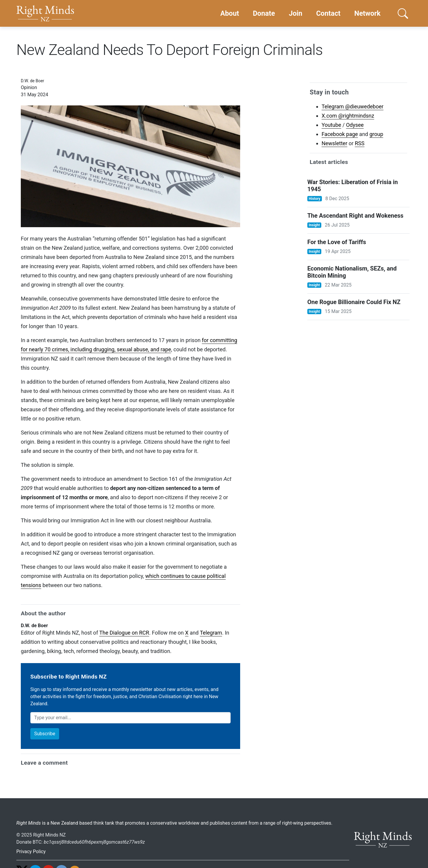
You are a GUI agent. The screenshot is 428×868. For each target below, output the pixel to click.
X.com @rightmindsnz (348, 116)
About (230, 13)
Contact (328, 13)
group (376, 134)
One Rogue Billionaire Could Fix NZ (354, 302)
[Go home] (45, 13)
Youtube (331, 125)
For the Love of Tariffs (337, 242)
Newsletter (335, 143)
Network (367, 13)
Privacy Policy (31, 852)
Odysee (355, 125)
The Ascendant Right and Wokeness (355, 216)
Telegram (211, 633)
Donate (264, 13)
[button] (403, 13)
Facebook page (340, 134)
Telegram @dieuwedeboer (353, 106)
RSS (360, 143)
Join (296, 13)
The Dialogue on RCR (124, 633)
